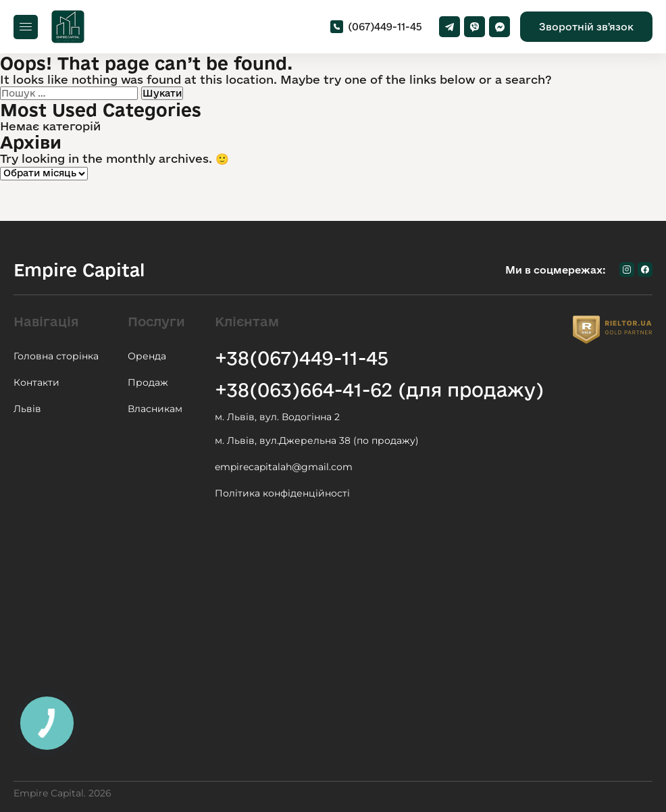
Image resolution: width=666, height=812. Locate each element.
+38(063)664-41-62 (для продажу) (379, 389)
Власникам (155, 409)
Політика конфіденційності (282, 493)
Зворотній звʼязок (586, 27)
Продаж (148, 382)
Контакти (36, 382)
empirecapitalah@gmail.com (284, 467)
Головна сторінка (56, 356)
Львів (27, 409)
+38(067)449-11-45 (302, 358)
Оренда (147, 356)
